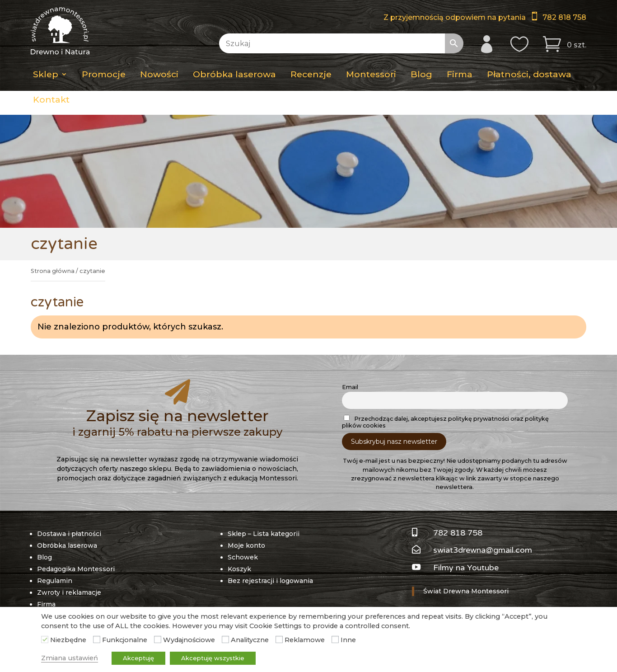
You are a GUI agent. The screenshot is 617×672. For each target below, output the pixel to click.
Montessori (371, 74)
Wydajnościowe (189, 640)
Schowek (243, 557)
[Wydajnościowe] (158, 639)
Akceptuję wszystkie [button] (213, 658)
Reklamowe (305, 640)
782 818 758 (564, 17)
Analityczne (250, 640)
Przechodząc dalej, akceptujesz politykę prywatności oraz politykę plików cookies (445, 422)
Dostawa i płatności (69, 534)
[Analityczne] (225, 639)
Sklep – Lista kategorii (264, 534)
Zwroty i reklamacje (69, 592)
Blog (421, 74)
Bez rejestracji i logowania (270, 581)
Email (350, 387)
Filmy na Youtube (466, 568)
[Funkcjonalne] (97, 639)
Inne (348, 640)
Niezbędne (68, 640)
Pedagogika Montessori (76, 569)
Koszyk (239, 569)
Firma (460, 74)
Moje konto (246, 545)
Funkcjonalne (125, 640)
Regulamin (55, 581)
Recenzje (311, 74)
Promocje (104, 74)
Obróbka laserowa (234, 74)
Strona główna (53, 271)
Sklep (46, 74)
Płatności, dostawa (529, 74)
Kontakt (51, 99)
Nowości (159, 74)
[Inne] (335, 639)
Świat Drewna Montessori (466, 591)
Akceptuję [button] (138, 658)
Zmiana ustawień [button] (70, 658)
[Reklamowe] (279, 639)
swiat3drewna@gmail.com (483, 550)
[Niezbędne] (45, 639)
